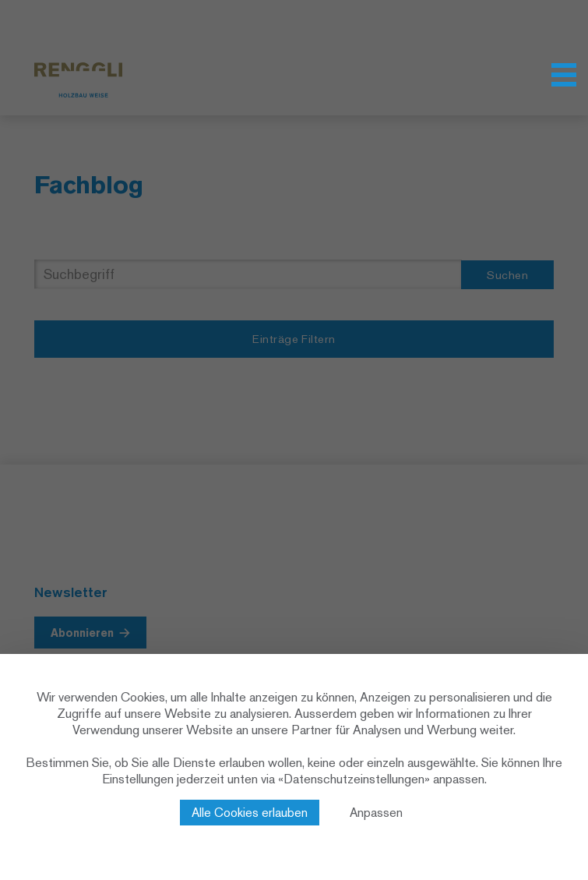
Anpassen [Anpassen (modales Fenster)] (376, 813)
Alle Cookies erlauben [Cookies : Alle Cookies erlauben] (250, 813)
